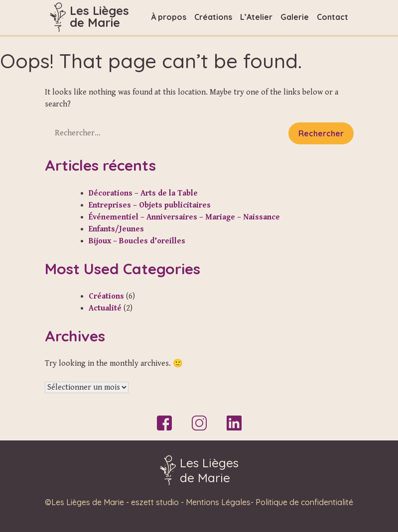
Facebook (164, 423)
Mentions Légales (218, 502)
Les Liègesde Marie (99, 16)
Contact (332, 17)
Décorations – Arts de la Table (143, 193)
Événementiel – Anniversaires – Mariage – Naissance (184, 217)
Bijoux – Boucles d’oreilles (137, 241)
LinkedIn (234, 423)
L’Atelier (256, 17)
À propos (169, 17)
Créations (213, 17)
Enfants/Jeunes (116, 229)
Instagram (199, 423)
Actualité (105, 308)
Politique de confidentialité (304, 502)
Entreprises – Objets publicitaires (150, 205)
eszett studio (155, 502)
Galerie (295, 17)
